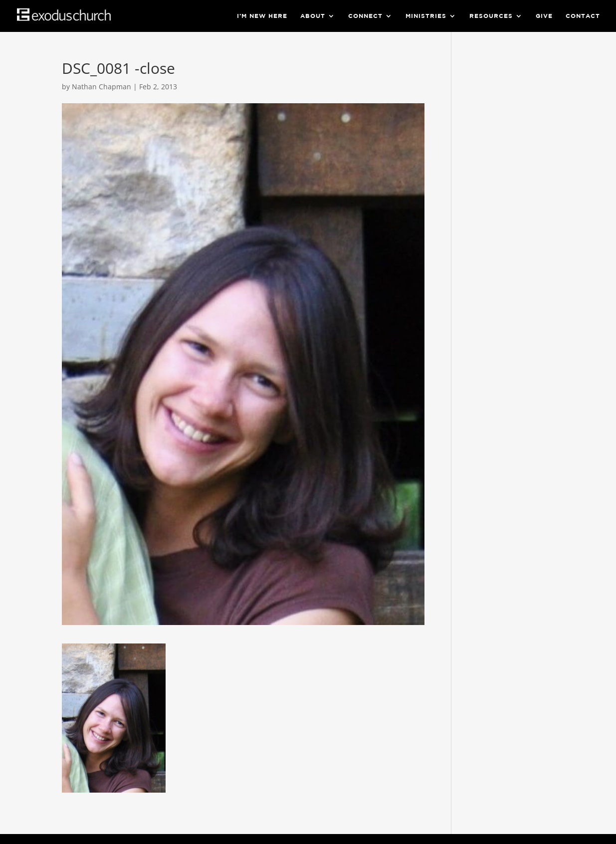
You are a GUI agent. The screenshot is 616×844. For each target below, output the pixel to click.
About (313, 16)
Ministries (426, 16)
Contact (583, 16)
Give (544, 16)
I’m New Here (262, 16)
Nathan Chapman (102, 87)
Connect (365, 16)
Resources (491, 16)
